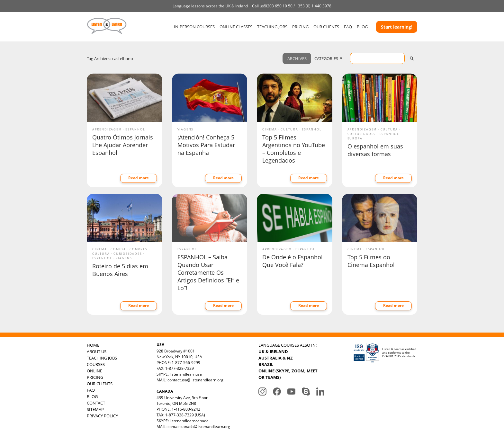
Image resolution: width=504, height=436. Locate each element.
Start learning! (397, 27)
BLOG (362, 27)
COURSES (96, 364)
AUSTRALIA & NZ (276, 358)
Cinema (270, 129)
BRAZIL (266, 364)
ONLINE (94, 371)
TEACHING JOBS (272, 27)
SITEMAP (95, 409)
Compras (139, 249)
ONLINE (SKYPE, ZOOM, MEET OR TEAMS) (288, 374)
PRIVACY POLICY (102, 416)
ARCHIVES (297, 58)
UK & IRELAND (273, 351)
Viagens (186, 129)
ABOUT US (97, 351)
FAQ (348, 27)
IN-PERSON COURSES (194, 27)
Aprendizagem (107, 129)
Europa (355, 138)
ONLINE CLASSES (236, 27)
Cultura (289, 129)
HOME (93, 345)
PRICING (300, 27)
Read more (139, 178)
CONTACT (96, 403)
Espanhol (135, 129)
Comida (118, 249)
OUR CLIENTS (326, 27)
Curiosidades (362, 134)
